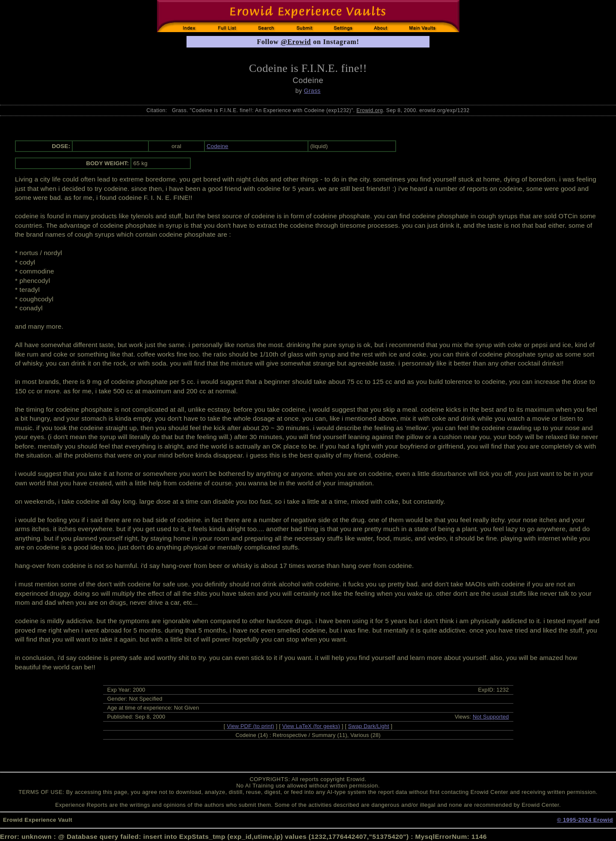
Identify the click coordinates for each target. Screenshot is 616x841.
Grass (312, 91)
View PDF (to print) (250, 726)
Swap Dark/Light (369, 726)
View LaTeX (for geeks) (311, 726)
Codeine (218, 146)
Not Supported (491, 717)
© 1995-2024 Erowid (585, 820)
